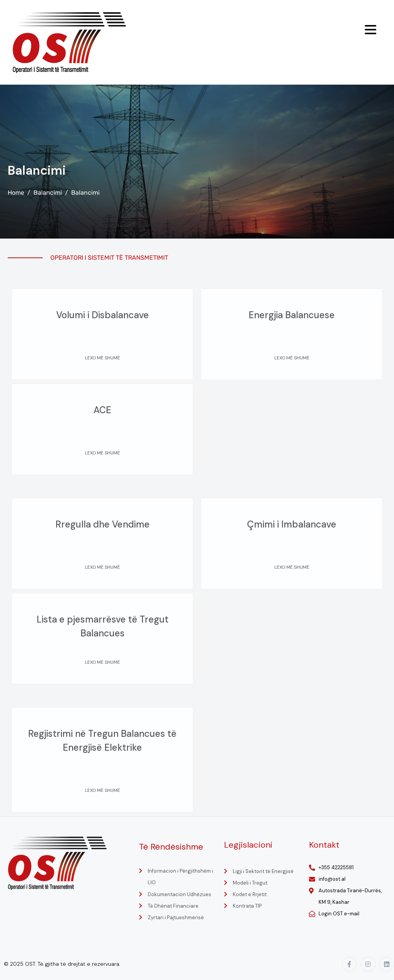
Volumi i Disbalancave (103, 315)
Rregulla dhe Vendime (103, 524)
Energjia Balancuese (292, 315)
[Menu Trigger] (371, 30)
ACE (102, 410)
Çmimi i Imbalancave (292, 524)
